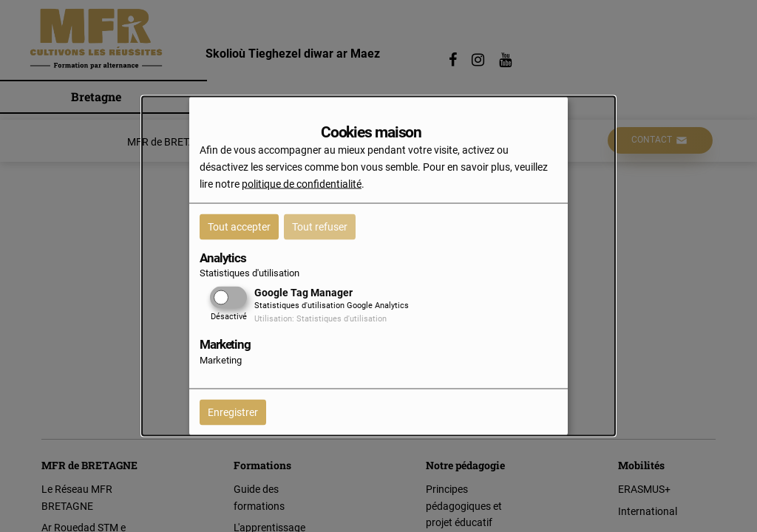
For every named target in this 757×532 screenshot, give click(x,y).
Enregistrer (233, 412)
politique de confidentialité (302, 183)
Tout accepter (239, 226)
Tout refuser (320, 226)
